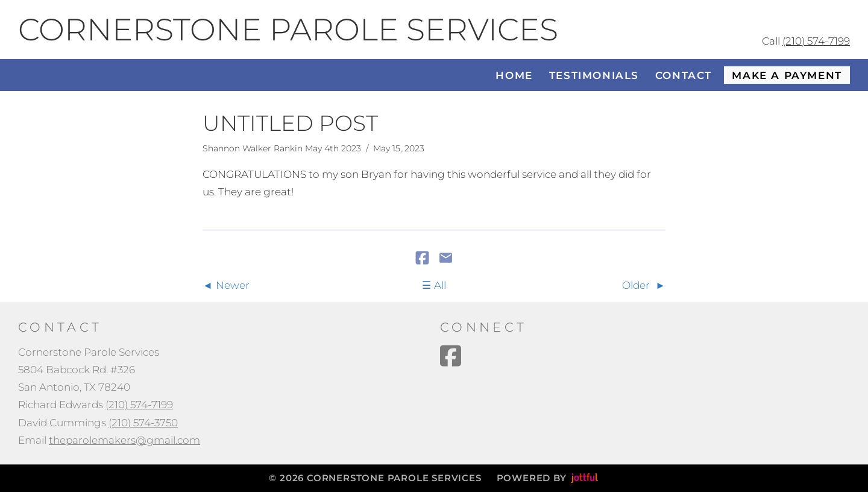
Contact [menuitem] (684, 75)
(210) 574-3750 (143, 423)
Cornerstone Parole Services (288, 30)
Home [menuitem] (514, 75)
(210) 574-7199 (816, 41)
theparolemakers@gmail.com (124, 440)
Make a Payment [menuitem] (787, 75)
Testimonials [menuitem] (594, 75)
